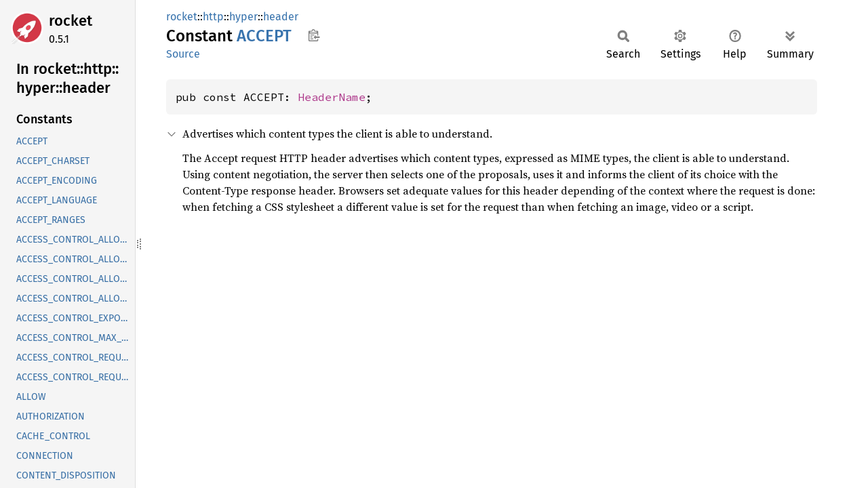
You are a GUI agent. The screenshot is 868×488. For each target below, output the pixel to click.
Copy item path (314, 35)
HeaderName (332, 97)
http (213, 17)
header (281, 17)
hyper (243, 17)
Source (183, 54)
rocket (71, 21)
